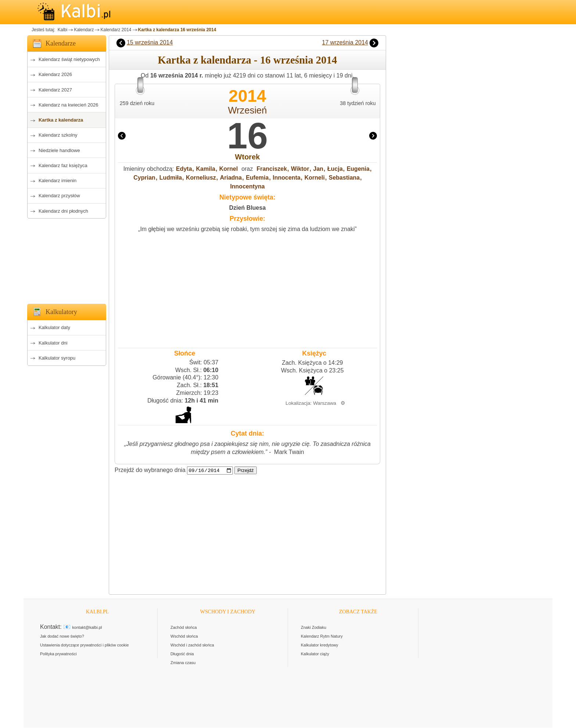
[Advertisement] (67, 259)
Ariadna (231, 178)
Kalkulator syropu (57, 358)
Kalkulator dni (53, 343)
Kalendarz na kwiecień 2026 (69, 105)
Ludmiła (171, 178)
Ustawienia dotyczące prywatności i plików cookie (84, 645)
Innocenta (287, 178)
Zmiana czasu (183, 663)
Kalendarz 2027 (55, 90)
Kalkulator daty (54, 327)
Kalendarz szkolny (58, 135)
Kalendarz (84, 30)
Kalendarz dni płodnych (63, 211)
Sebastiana (344, 178)
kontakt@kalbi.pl (87, 628)
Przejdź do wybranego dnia (150, 470)
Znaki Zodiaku (314, 628)
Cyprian (144, 178)
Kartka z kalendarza (61, 120)
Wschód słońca (184, 637)
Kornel (229, 169)
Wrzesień (247, 110)
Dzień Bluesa (248, 208)
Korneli (315, 178)
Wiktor (300, 169)
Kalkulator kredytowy (320, 645)
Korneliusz (201, 178)
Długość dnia (182, 654)
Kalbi (62, 30)
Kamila (205, 169)
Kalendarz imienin (57, 181)
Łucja (335, 169)
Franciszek (272, 169)
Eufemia (257, 178)
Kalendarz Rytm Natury (322, 637)
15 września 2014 (150, 42)
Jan (318, 169)
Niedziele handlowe (59, 150)
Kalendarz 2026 (55, 74)
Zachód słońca (184, 628)
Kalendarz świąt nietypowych (69, 59)
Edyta (184, 169)
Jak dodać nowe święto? (62, 637)
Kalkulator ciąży (315, 654)
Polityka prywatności (58, 654)
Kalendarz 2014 (116, 30)
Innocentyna (247, 186)
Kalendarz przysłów (59, 196)
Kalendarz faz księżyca (63, 165)
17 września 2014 (345, 42)
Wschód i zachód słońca (192, 645)
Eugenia (358, 169)
